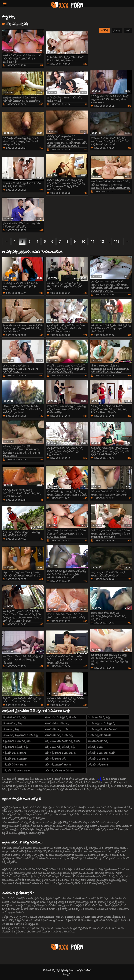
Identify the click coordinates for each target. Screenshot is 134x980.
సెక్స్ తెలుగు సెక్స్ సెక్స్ (98, 741)
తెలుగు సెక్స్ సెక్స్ (11, 729)
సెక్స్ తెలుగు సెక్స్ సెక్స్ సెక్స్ (15, 747)
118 (117, 241)
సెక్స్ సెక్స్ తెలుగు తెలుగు (14, 753)
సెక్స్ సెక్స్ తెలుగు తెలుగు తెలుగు (60, 753)
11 (93, 241)
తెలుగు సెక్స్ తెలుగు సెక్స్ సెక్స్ (101, 723)
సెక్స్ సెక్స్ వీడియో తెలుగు (15, 765)
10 (83, 241)
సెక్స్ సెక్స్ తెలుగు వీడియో (15, 759)
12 (102, 241)
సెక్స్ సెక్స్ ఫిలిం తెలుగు (98, 759)
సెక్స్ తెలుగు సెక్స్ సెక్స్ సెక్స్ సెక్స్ (60, 747)
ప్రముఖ (117, 30)
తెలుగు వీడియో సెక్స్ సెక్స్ (57, 723)
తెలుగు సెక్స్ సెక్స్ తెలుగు (57, 729)
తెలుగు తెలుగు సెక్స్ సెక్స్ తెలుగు (60, 717)
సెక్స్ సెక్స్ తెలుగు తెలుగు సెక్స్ (101, 753)
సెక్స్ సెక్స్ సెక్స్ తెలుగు (98, 765)
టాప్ (128, 30)
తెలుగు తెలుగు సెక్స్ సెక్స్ (14, 717)
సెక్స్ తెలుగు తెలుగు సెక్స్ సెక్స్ (17, 741)
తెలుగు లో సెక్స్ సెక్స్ (12, 723)
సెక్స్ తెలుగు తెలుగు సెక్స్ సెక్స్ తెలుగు (63, 741)
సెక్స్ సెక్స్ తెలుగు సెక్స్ (55, 759)
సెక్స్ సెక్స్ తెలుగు (96, 747)
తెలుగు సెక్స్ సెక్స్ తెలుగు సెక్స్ (59, 735)
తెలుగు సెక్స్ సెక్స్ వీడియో (100, 735)
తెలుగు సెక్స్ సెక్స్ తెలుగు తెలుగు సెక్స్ (20, 735)
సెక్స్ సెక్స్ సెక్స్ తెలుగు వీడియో (59, 771)
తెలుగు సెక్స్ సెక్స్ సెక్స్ (54, 970)
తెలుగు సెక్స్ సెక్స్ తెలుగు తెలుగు (103, 729)
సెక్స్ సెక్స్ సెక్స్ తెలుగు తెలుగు (17, 771)
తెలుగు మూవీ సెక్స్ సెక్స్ (99, 717)
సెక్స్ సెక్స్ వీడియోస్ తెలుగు (58, 765)
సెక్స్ (100, 779)
